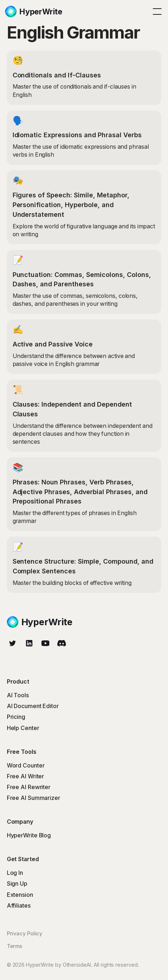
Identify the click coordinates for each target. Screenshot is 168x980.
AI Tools (18, 695)
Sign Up (17, 884)
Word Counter (26, 766)
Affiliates (19, 906)
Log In (15, 873)
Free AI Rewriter (29, 787)
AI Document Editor (33, 706)
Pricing (16, 717)
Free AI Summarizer (34, 798)
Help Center (23, 728)
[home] (34, 12)
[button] (156, 12)
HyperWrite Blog (29, 835)
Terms (15, 946)
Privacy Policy (25, 933)
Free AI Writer (26, 776)
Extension (20, 895)
